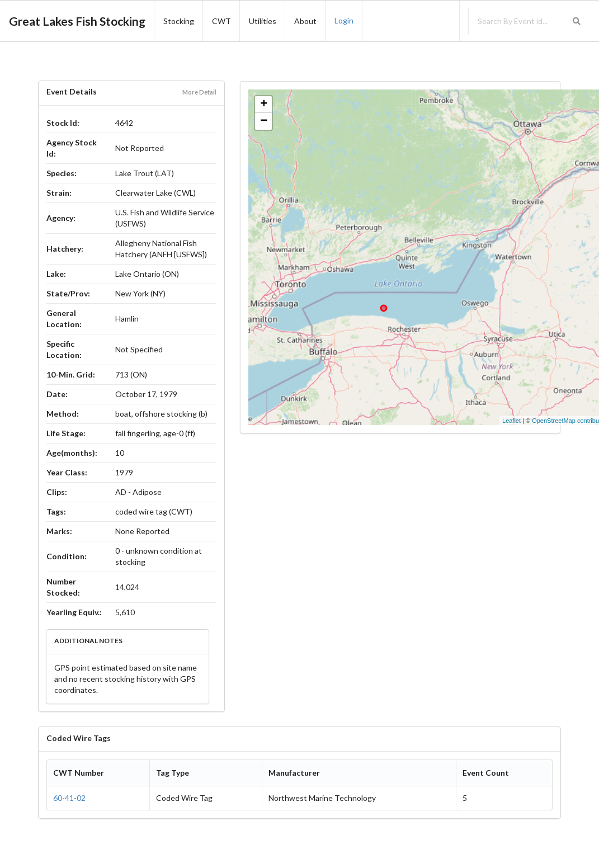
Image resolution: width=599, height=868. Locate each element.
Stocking (179, 21)
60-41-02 (69, 798)
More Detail (199, 92)
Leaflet (511, 421)
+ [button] (264, 105)
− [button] (264, 121)
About (305, 21)
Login (344, 20)
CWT (221, 21)
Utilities (263, 21)
